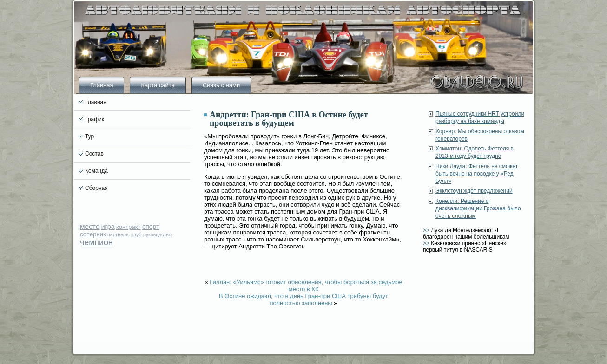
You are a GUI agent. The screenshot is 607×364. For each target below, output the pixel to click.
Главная (102, 85)
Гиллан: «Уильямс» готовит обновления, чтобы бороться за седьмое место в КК (306, 286)
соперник (93, 234)
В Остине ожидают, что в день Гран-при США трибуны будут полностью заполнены (303, 299)
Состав (94, 154)
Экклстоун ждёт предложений (474, 191)
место (90, 226)
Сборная (96, 188)
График (95, 119)
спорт (151, 227)
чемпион (96, 242)
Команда (96, 171)
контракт (129, 227)
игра (108, 227)
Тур (89, 136)
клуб (136, 234)
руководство (157, 234)
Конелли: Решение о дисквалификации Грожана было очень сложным (478, 209)
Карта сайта (158, 85)
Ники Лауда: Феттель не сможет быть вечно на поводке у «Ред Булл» (477, 174)
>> (426, 230)
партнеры (119, 234)
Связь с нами (221, 85)
